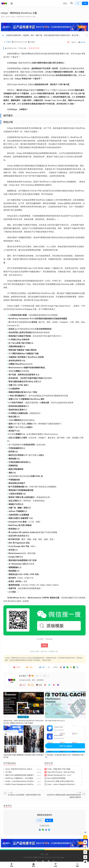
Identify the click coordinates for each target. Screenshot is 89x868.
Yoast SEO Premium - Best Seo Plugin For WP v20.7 (60, 772)
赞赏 (44, 645)
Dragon (62, 857)
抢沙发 (83, 42)
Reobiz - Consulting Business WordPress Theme (19, 781)
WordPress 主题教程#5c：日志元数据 (18, 778)
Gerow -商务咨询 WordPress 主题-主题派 (19, 769)
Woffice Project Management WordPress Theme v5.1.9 (19, 784)
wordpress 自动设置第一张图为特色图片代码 (24, 795)
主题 (42, 854)
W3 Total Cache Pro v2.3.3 (55, 721)
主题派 (8, 42)
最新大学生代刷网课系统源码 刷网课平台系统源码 (19, 775)
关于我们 (8, 772)
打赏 (39, 685)
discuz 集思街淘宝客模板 (55, 778)
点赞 (17, 667)
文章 (8, 17)
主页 (31, 685)
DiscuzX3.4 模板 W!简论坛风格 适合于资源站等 (60, 781)
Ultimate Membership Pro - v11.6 (58, 775)
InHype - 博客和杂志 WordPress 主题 (25, 17)
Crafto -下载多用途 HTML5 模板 (57, 769)
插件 (47, 854)
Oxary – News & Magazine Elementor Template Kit (60, 784)
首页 (3, 17)
